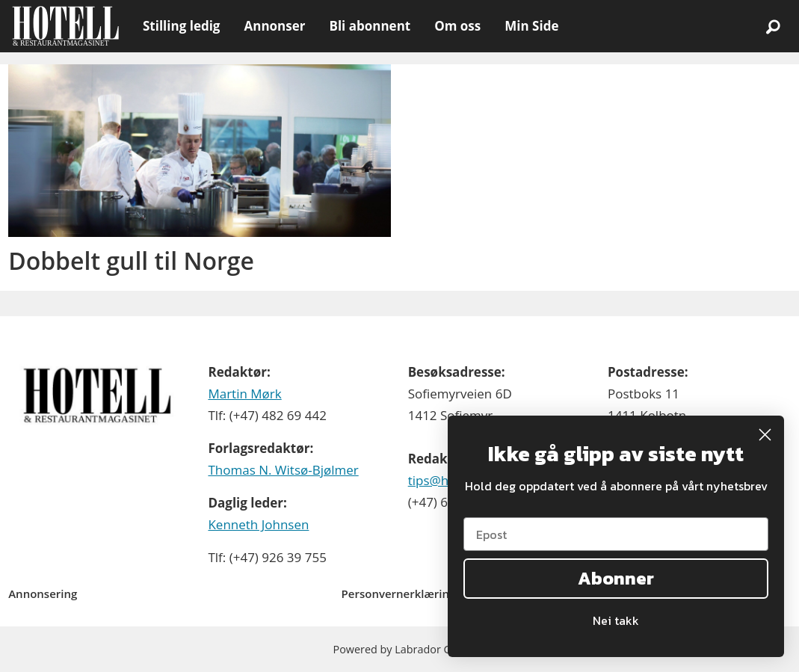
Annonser (274, 26)
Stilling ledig (181, 26)
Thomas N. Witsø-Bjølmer (283, 470)
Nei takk (616, 620)
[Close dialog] (765, 435)
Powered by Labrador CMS (400, 649)
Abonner (616, 578)
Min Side (531, 26)
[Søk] (773, 26)
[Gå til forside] (65, 26)
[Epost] (616, 534)
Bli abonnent (370, 26)
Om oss (457, 26)
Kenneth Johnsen (258, 524)
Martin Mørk (244, 394)
